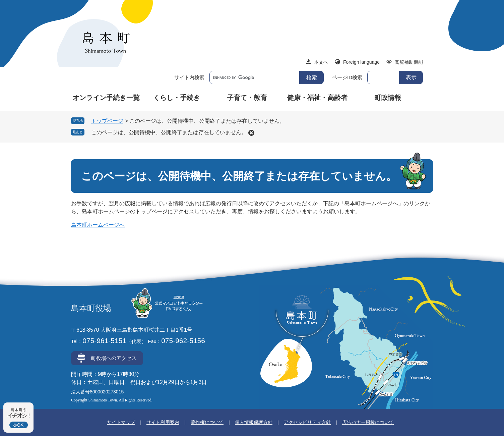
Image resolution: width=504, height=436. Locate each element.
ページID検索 (347, 77)
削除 (251, 133)
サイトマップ (121, 422)
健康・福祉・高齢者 (317, 98)
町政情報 (388, 98)
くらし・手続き (177, 98)
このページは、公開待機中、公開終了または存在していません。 (169, 132)
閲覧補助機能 (409, 62)
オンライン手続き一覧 (106, 98)
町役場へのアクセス (114, 358)
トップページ (107, 121)
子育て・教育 (247, 98)
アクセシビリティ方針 (307, 422)
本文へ (321, 62)
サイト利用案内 (163, 422)
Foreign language (361, 62)
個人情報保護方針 (254, 422)
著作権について (207, 422)
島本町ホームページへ (98, 225)
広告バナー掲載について (368, 422)
